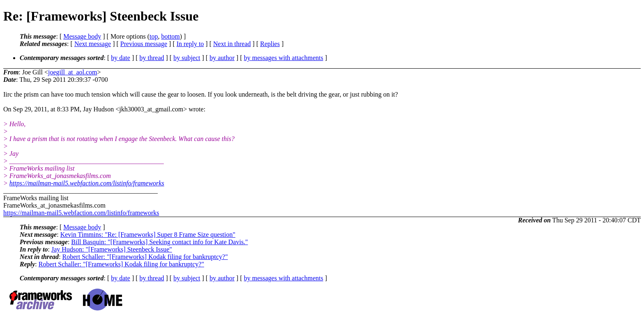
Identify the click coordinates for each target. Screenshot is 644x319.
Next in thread (232, 44)
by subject (187, 58)
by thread (152, 58)
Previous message (144, 44)
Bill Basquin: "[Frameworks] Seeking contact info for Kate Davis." (159, 242)
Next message (93, 44)
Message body (82, 36)
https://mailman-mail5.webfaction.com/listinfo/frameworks (87, 183)
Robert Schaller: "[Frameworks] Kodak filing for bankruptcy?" (145, 257)
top (154, 36)
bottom (170, 36)
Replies (270, 44)
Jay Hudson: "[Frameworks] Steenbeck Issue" (112, 249)
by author (222, 58)
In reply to (190, 44)
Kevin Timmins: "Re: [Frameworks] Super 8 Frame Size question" (148, 235)
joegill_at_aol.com (73, 72)
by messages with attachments (284, 58)
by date (121, 58)
